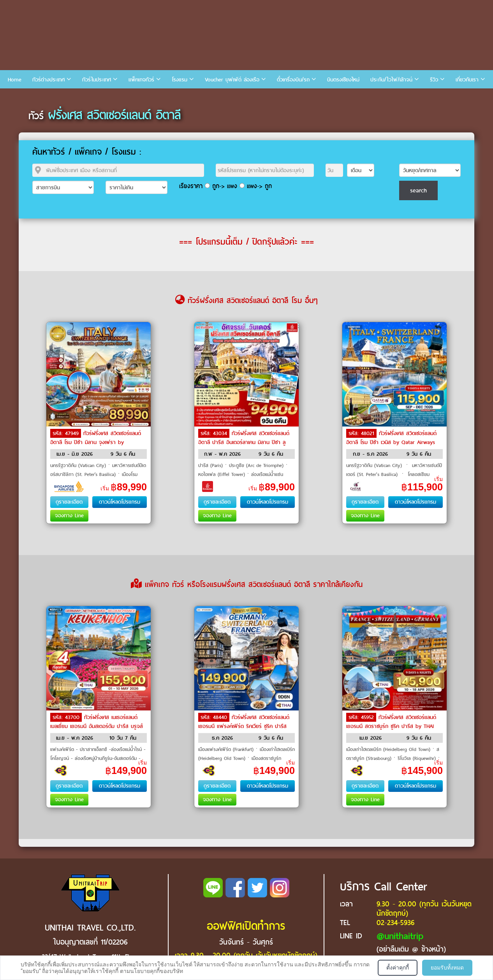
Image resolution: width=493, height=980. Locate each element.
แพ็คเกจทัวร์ (141, 80)
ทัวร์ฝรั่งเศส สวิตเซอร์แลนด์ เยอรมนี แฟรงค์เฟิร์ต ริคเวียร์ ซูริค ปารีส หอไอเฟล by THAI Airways (244, 726)
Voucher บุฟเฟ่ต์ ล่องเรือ (232, 80)
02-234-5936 (395, 923)
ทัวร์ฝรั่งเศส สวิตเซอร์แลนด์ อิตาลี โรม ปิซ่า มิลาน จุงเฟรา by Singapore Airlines (96, 442)
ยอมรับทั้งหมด (447, 968)
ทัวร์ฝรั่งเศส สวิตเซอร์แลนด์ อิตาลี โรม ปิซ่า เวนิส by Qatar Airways (391, 438)
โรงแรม (180, 80)
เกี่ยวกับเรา (467, 80)
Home (15, 80)
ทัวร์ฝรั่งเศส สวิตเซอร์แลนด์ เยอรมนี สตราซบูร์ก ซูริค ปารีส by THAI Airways (391, 726)
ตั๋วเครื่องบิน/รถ (293, 80)
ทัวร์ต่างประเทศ (48, 80)
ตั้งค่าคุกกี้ (398, 968)
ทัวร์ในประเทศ (97, 80)
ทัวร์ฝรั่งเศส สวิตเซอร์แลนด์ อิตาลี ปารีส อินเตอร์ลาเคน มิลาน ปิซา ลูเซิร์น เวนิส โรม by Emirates (244, 442)
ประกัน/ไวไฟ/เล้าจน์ (391, 80)
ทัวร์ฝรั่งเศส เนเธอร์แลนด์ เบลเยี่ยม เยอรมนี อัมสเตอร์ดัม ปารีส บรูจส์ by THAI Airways (97, 726)
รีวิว (434, 80)
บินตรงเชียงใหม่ (343, 80)
